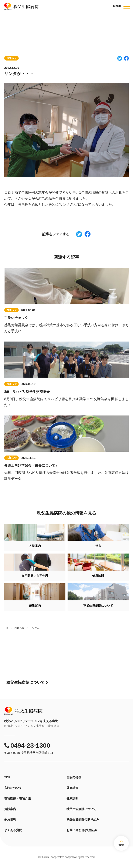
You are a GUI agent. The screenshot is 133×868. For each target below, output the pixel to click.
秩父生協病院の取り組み (83, 819)
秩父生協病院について (81, 809)
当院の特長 (74, 777)
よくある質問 (13, 830)
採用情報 (10, 819)
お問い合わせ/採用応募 (82, 830)
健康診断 (72, 798)
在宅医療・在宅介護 (18, 798)
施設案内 (10, 809)
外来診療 (72, 788)
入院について (13, 788)
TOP (7, 777)
